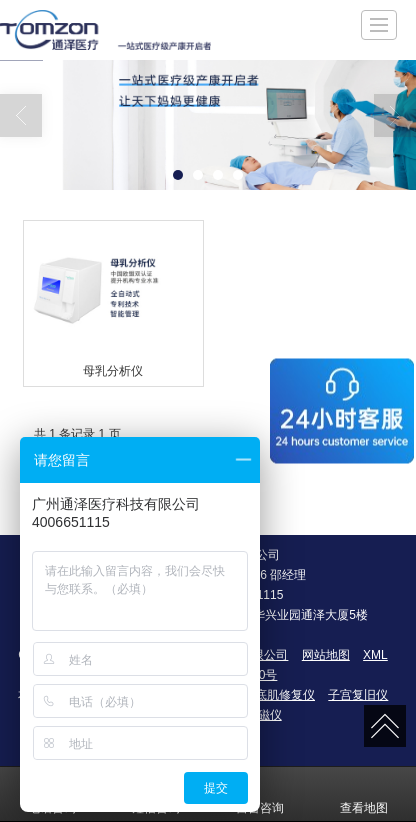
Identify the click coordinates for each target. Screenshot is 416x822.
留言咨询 (260, 794)
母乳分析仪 (113, 371)
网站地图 (326, 655)
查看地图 (364, 794)
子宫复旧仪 (358, 695)
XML (375, 655)
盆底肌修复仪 (279, 695)
